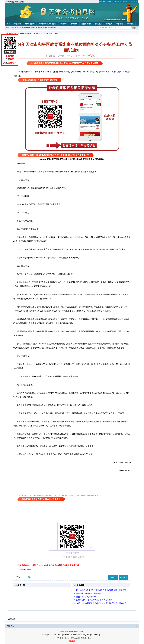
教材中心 (120, 24)
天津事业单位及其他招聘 (47, 24)
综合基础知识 (86, 24)
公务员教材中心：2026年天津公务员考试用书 (39, 28)
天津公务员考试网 (24, 34)
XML (89, 638)
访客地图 (103, 2)
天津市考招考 (30, 24)
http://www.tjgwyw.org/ (62, 635)
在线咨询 (109, 24)
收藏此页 (113, 577)
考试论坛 (130, 24)
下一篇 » (28, 577)
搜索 (134, 28)
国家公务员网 (11, 28)
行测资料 (74, 24)
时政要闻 (17, 24)
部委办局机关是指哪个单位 (87, 597)
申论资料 (64, 24)
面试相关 (99, 24)
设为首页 (126, 2)
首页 (8, 24)
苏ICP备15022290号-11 (94, 635)
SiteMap (110, 2)
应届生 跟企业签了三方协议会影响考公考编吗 (94, 600)
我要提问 (94, 56)
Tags (12, 626)
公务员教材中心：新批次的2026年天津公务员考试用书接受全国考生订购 (48, 565)
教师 (56, 34)
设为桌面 (118, 2)
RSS (9, 626)
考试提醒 (123, 577)
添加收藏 (134, 2)
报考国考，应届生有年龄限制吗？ (90, 593)
